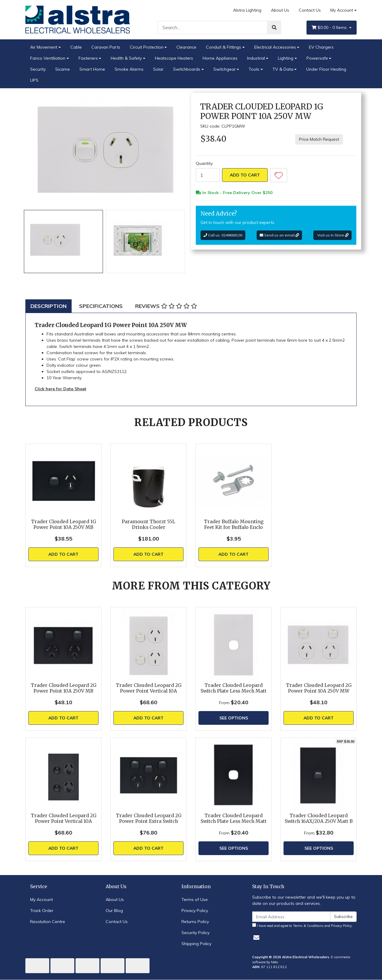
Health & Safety (126, 58)
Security (38, 69)
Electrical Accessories (275, 47)
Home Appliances (220, 58)
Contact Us (310, 10)
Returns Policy (195, 922)
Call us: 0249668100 (223, 235)
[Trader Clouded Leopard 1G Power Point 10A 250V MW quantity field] (208, 175)
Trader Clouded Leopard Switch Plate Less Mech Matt (234, 688)
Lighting (286, 58)
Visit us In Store (332, 235)
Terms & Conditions (308, 926)
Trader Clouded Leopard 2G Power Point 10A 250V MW (319, 688)
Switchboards (187, 69)
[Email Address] (291, 917)
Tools (254, 69)
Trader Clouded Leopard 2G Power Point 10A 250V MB (64, 688)
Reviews (166, 306)
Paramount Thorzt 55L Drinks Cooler (148, 524)
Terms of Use (195, 900)
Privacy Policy (195, 911)
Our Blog (114, 911)
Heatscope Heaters (174, 58)
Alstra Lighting (247, 10)
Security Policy (195, 933)
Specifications (101, 306)
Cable (76, 47)
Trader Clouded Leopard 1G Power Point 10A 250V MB (64, 524)
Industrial (256, 58)
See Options (234, 718)
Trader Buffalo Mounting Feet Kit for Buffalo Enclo (234, 524)
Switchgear (225, 69)
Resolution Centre (48, 922)
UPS (34, 80)
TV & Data (283, 69)
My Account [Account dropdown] (342, 10)
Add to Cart (245, 175)
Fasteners (88, 58)
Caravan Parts (106, 47)
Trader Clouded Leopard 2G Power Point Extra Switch (149, 818)
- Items (330, 28)
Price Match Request (319, 139)
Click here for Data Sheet (60, 389)
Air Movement (44, 47)
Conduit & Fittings (224, 47)
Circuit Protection (147, 47)
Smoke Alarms (129, 69)
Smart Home (92, 69)
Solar (158, 69)
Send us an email (279, 235)
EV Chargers (321, 47)
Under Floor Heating (326, 69)
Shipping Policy (196, 944)
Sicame (63, 69)
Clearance (186, 47)
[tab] (48, 306)
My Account (41, 900)
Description (48, 306)
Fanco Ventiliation (48, 58)
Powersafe (317, 58)
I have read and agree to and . (302, 925)
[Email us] (256, 938)
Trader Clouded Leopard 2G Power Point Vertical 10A (149, 688)
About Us (280, 10)
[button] (279, 175)
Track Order (42, 911)
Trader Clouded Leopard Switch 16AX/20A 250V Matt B (319, 818)
